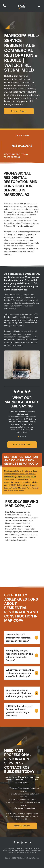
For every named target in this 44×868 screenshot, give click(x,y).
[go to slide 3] (22, 436)
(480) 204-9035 (22, 136)
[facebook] (14, 843)
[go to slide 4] (24, 436)
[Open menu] (39, 6)
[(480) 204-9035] (5, 7)
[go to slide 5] (26, 436)
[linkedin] (18, 843)
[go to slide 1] (18, 436)
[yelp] (22, 843)
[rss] (26, 843)
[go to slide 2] (20, 436)
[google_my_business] (30, 843)
